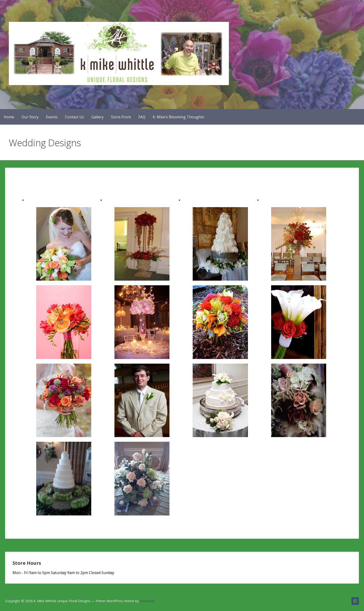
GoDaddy (147, 601)
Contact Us (75, 117)
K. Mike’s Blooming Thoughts (178, 117)
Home (9, 117)
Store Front (121, 117)
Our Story (30, 117)
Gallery (97, 117)
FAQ (142, 117)
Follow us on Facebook (355, 601)
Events (52, 117)
